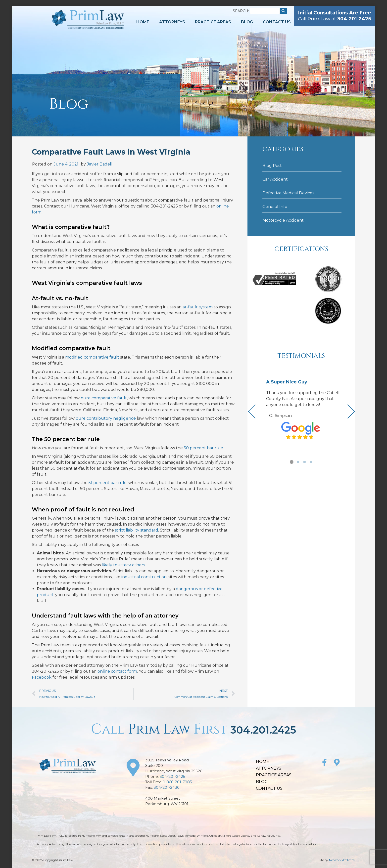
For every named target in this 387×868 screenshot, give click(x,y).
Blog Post (272, 166)
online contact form (117, 671)
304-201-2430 (167, 787)
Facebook (42, 677)
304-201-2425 (172, 776)
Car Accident (275, 179)
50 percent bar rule (203, 448)
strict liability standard (137, 530)
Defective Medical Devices (288, 193)
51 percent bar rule (108, 483)
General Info (275, 207)
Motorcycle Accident (283, 220)
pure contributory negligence (106, 418)
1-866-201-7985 (178, 782)
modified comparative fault (92, 357)
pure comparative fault (104, 398)
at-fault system (198, 307)
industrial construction (144, 577)
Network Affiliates (342, 860)
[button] (291, 462)
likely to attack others (123, 565)
